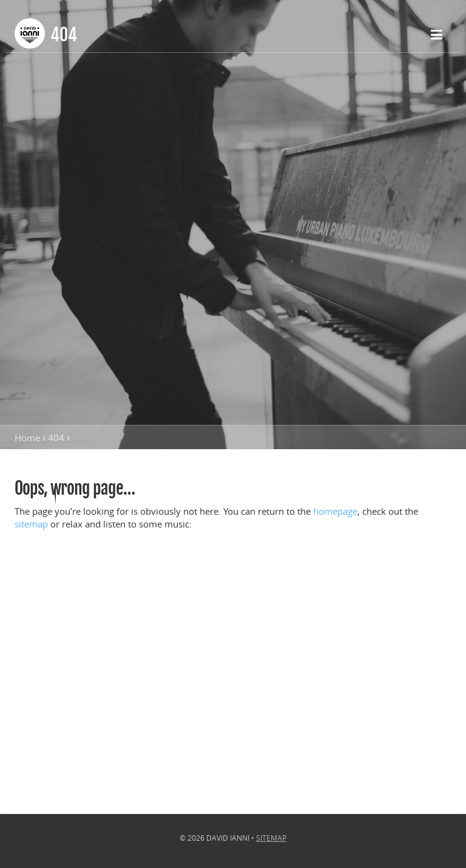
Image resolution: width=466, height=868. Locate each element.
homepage (335, 511)
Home (27, 438)
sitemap (31, 524)
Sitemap (271, 838)
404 (56, 438)
